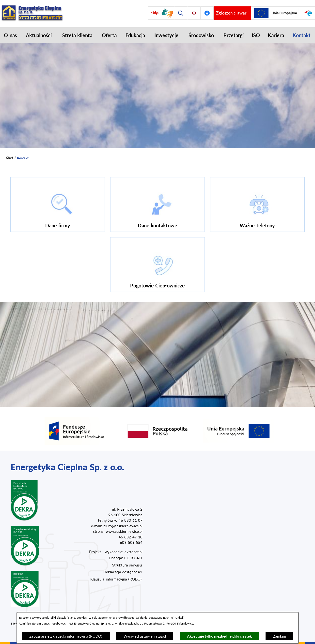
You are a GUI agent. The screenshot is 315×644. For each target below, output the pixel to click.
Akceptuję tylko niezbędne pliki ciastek (219, 636)
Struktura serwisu (127, 565)
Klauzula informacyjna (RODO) (116, 579)
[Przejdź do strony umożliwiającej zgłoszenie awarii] (232, 13)
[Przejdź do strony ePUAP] (308, 13)
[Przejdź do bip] (154, 13)
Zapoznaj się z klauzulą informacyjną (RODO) (66, 636)
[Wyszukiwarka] (181, 13)
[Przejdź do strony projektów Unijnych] (276, 13)
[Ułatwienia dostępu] (194, 13)
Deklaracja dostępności (123, 572)
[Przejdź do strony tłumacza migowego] (167, 13)
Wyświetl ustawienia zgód (145, 636)
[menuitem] (10, 35)
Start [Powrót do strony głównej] (10, 158)
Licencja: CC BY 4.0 (125, 558)
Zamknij (279, 636)
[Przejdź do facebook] (207, 13)
